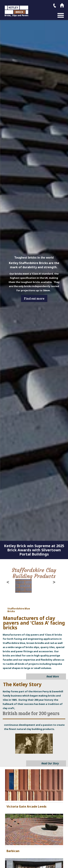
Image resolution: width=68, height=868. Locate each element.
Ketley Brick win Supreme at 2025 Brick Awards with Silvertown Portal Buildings (34, 550)
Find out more (34, 298)
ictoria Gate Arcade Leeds (27, 806)
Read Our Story (50, 763)
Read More (53, 676)
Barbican (13, 851)
